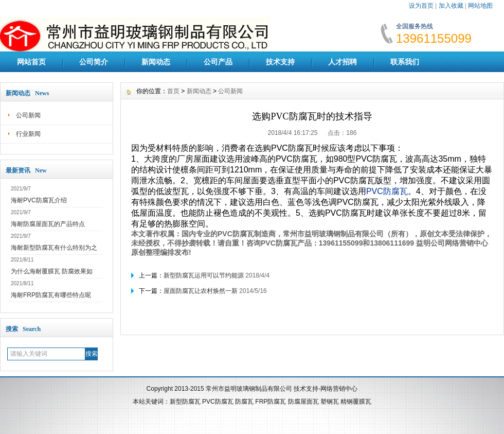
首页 (173, 91)
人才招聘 (343, 62)
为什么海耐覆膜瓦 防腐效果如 (52, 271)
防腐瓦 (244, 402)
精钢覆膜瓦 (356, 402)
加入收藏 (451, 6)
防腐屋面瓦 (303, 402)
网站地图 (480, 6)
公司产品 (218, 62)
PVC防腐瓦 (218, 402)
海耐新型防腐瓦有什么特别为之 (54, 248)
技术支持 (280, 62)
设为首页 (421, 6)
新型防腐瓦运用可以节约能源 (204, 275)
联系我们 (405, 62)
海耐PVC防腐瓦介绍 (39, 200)
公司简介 (94, 62)
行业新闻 (28, 134)
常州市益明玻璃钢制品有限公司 (249, 389)
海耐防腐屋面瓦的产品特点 (48, 224)
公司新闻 (28, 115)
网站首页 (31, 62)
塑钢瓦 (330, 402)
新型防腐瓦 (185, 402)
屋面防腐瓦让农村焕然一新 (201, 291)
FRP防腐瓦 (271, 402)
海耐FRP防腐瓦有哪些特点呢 (51, 295)
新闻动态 (156, 62)
